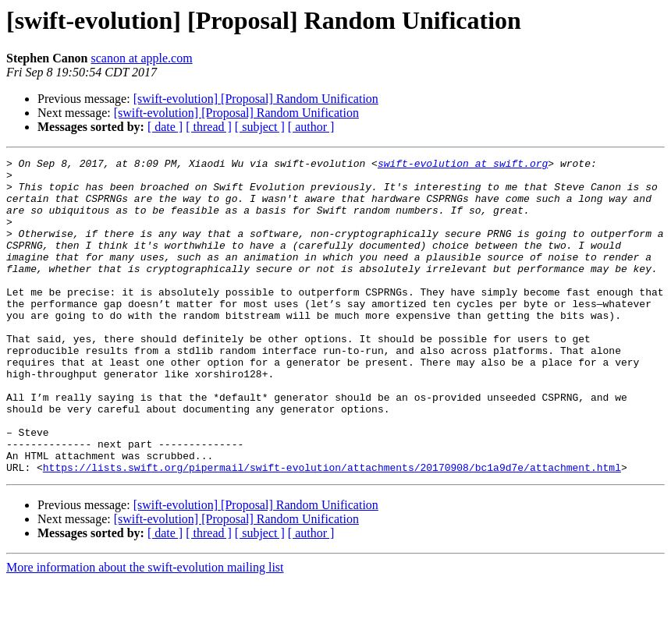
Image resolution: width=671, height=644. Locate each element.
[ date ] (165, 127)
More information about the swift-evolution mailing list (145, 630)
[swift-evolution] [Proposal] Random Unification (256, 99)
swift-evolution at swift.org (463, 165)
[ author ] (311, 127)
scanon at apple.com (141, 58)
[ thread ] (209, 127)
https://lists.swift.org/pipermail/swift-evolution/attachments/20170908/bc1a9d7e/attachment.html (332, 530)
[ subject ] (260, 127)
